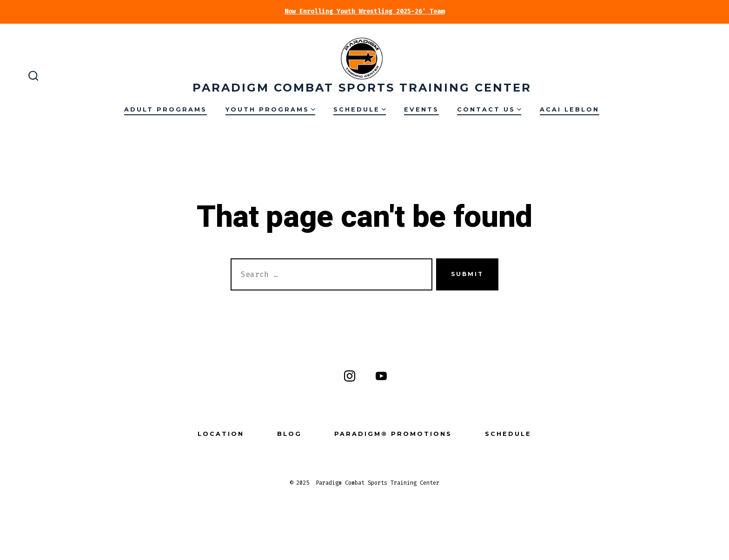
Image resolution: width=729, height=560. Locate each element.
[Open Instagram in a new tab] (350, 376)
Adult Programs (166, 109)
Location (221, 434)
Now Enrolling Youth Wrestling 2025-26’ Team (364, 11)
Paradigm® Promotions (393, 434)
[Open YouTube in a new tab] (381, 376)
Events (421, 109)
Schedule (360, 109)
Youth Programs (270, 109)
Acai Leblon (570, 109)
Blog (289, 434)
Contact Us (489, 109)
